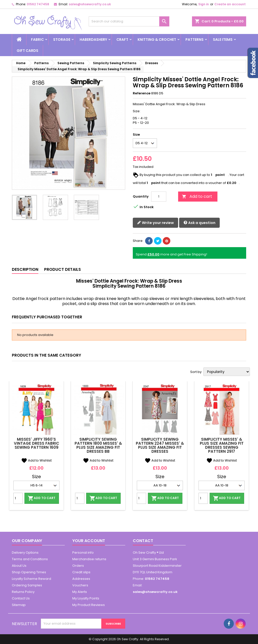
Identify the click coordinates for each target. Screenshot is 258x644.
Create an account (230, 4)
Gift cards (27, 51)
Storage (62, 40)
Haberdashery (93, 40)
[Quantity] (159, 197)
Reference (142, 93)
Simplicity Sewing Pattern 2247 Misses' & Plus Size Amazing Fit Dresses (160, 445)
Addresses (81, 579)
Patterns (195, 40)
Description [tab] (25, 269)
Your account (89, 541)
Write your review (155, 223)
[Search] (129, 21)
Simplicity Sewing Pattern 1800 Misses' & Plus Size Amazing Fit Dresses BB (98, 445)
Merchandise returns (89, 559)
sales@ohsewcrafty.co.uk (90, 4)
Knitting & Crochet (157, 40)
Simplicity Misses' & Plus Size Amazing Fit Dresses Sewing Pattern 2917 (222, 445)
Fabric (37, 40)
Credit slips (81, 572)
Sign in (204, 4)
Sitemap (19, 605)
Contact (143, 541)
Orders (78, 566)
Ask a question (199, 223)
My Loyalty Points (86, 598)
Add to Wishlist (36, 460)
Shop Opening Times (29, 572)
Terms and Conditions (30, 559)
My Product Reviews (89, 605)
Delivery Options (25, 553)
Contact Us (21, 598)
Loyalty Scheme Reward (31, 579)
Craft (122, 40)
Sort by (196, 372)
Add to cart (197, 196)
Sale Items (223, 40)
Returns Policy (23, 592)
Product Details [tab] (62, 269)
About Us (19, 566)
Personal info (83, 553)
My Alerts (80, 592)
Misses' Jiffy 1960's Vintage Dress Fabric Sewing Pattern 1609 (37, 443)
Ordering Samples (27, 585)
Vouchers (80, 585)
